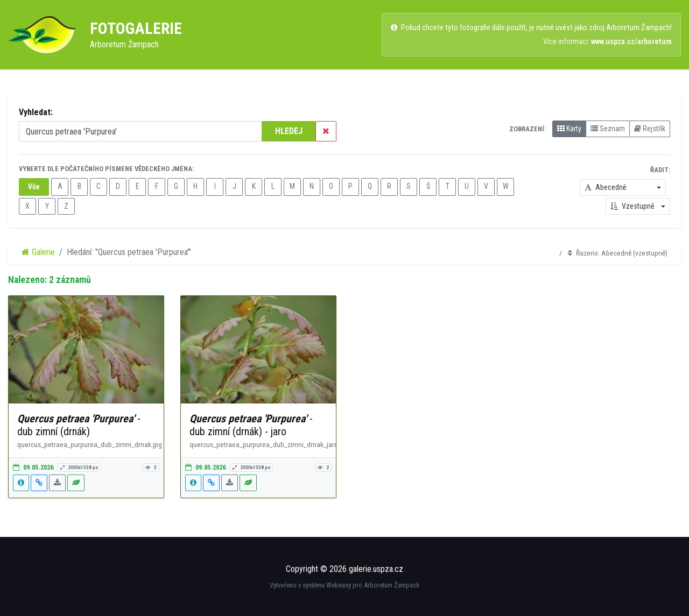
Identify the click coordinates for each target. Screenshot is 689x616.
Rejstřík (650, 129)
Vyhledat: (36, 112)
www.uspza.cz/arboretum (631, 42)
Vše (34, 187)
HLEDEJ (289, 131)
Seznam (608, 129)
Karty (569, 129)
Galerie (38, 252)
